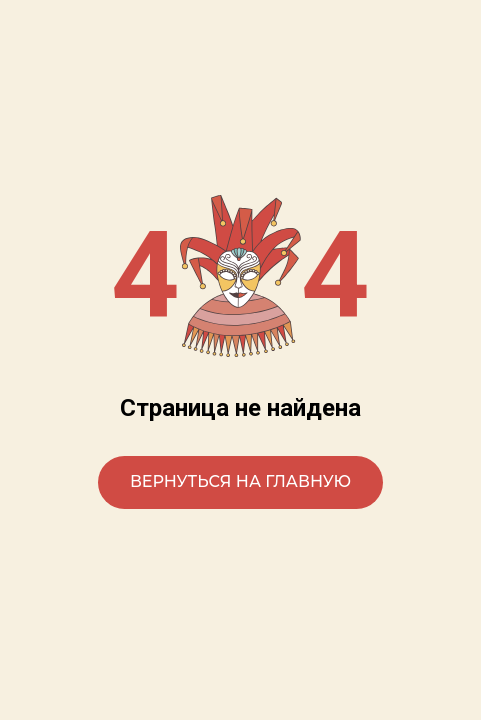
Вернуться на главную (240, 481)
